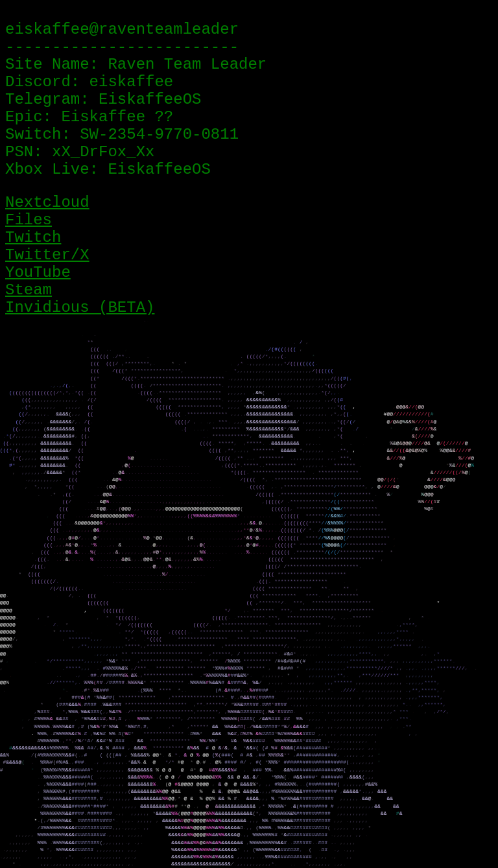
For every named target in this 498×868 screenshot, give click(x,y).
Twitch (33, 238)
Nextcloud (47, 203)
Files (29, 220)
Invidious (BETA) (80, 308)
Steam (29, 290)
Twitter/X (47, 255)
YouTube (38, 273)
